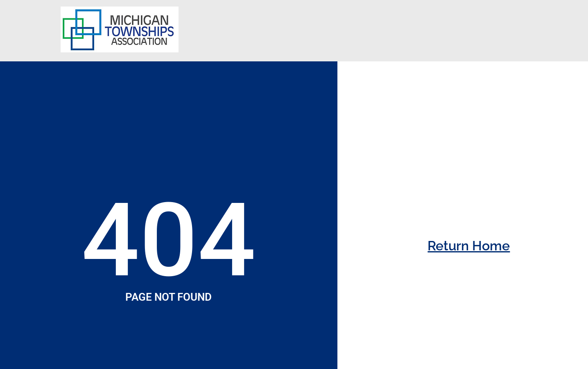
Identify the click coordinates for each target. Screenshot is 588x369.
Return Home (469, 246)
